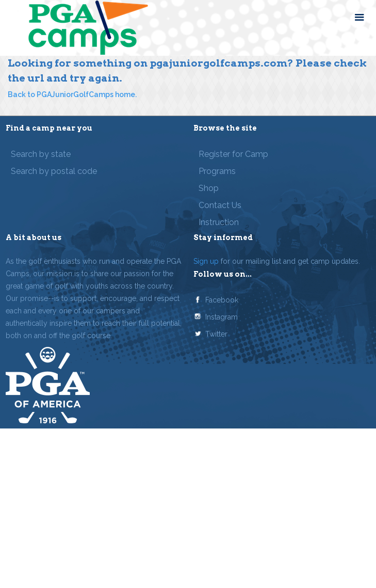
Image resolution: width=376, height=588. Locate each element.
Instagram (222, 317)
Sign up (206, 261)
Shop (209, 188)
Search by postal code (54, 171)
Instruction (219, 222)
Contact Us (220, 205)
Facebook (222, 300)
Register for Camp (233, 154)
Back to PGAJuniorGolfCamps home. (72, 94)
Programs (217, 171)
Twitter (216, 334)
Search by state (41, 154)
